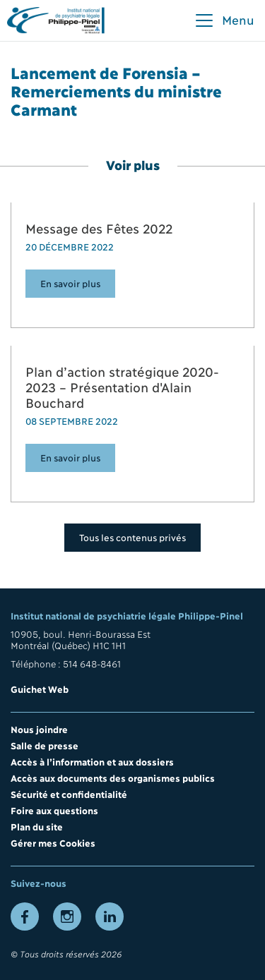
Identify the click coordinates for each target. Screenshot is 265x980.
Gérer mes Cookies (53, 842)
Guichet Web (40, 689)
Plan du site (37, 826)
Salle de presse (45, 745)
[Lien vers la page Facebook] (25, 917)
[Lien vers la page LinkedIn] (110, 917)
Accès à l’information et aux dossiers (92, 761)
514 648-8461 (92, 663)
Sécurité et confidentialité (69, 794)
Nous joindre (39, 729)
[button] (224, 20)
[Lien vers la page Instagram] (67, 917)
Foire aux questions (54, 810)
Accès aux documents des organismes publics (113, 778)
